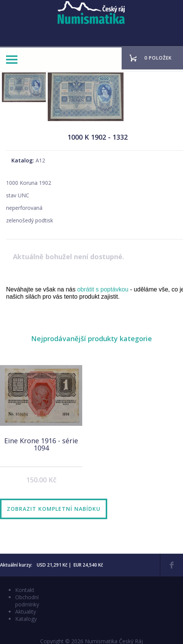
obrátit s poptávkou (103, 289)
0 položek (158, 58)
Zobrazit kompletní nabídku (54, 509)
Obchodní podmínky (27, 601)
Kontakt (25, 590)
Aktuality (26, 612)
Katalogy (26, 619)
